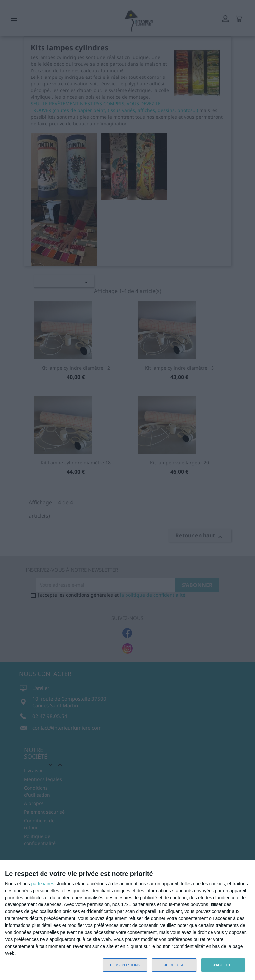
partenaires (43, 884)
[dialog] (127, 920)
